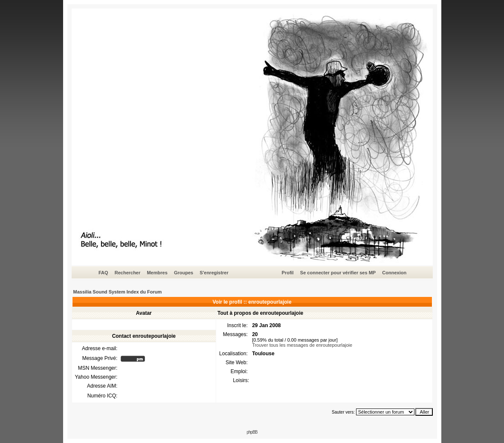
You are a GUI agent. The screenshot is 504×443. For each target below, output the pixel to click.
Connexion (394, 273)
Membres (157, 273)
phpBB (252, 432)
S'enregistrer (214, 273)
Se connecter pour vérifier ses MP (338, 273)
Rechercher (128, 273)
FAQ (103, 273)
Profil (288, 273)
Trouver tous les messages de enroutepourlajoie (302, 345)
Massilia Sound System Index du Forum (118, 292)
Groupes (184, 273)
